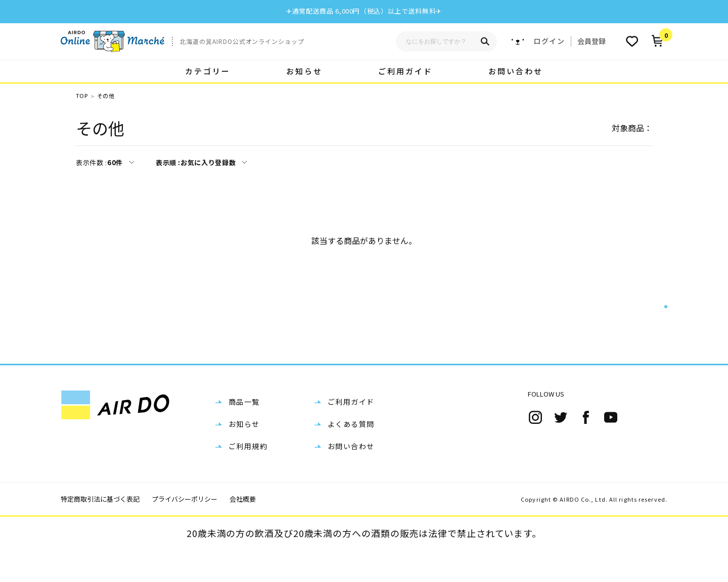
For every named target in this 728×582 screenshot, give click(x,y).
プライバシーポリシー (185, 531)
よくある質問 (351, 456)
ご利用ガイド (405, 71)
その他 (106, 96)
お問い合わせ (516, 71)
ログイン (549, 41)
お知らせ (304, 71)
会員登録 (591, 41)
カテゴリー (208, 71)
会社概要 (243, 531)
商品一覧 (244, 434)
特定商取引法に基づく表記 (100, 531)
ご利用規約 (248, 478)
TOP (82, 96)
